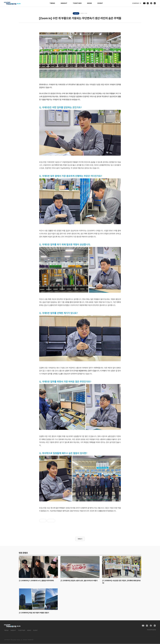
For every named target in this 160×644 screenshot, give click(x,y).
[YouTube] (144, 3)
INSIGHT (64, 3)
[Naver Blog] (155, 3)
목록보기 (80, 539)
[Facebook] (151, 3)
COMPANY (137, 3)
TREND (52, 3)
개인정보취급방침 (151, 630)
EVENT (100, 3)
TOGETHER (77, 3)
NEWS (89, 3)
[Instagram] (148, 3)
